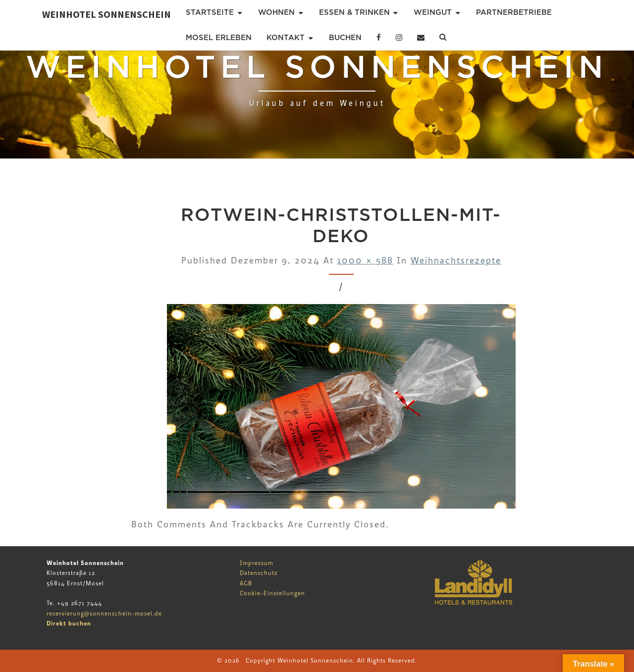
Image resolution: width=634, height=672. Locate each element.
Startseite (210, 12)
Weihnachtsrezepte (456, 261)
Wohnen (276, 12)
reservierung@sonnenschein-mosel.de (104, 614)
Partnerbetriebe (514, 12)
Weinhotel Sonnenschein (106, 14)
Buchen (345, 38)
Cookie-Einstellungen (272, 593)
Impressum (257, 563)
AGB (246, 583)
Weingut (433, 12)
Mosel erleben (219, 38)
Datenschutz (259, 573)
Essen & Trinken (354, 12)
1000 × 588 (365, 261)
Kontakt (286, 38)
